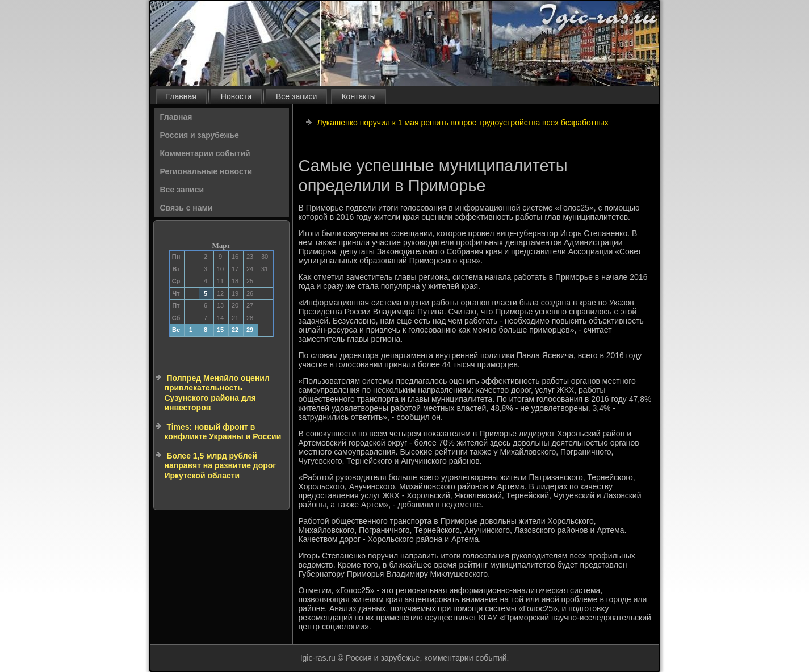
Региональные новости (206, 171)
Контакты (358, 96)
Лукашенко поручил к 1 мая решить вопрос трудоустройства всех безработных (462, 123)
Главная (181, 96)
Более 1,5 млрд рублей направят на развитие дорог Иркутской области (221, 466)
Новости (236, 96)
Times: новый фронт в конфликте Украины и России (223, 432)
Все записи (296, 96)
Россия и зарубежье (200, 135)
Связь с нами (186, 208)
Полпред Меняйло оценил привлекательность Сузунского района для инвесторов (217, 393)
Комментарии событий (205, 153)
